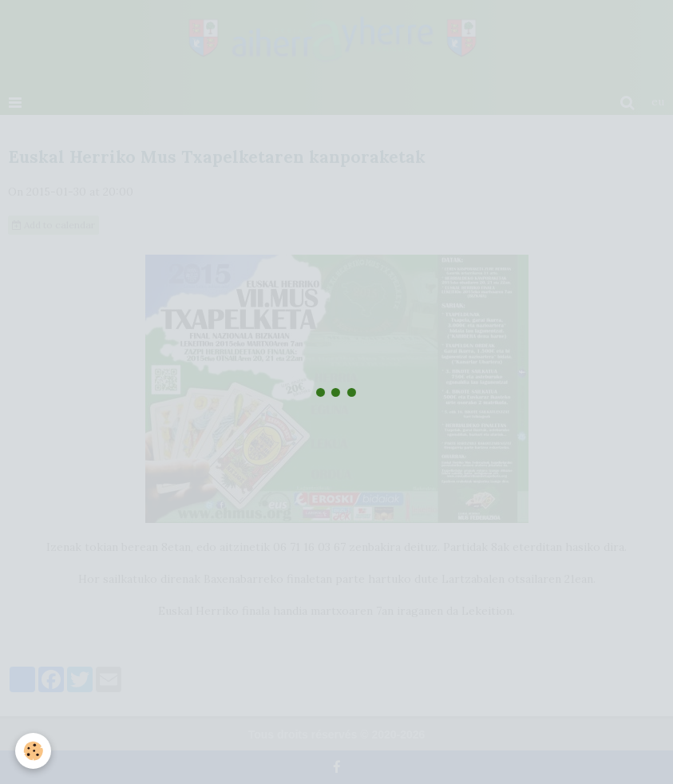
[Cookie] (34, 751)
